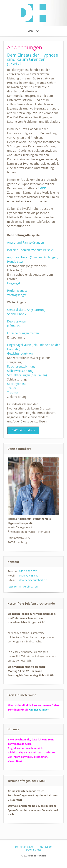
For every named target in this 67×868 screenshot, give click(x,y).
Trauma (12, 392)
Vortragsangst (17, 295)
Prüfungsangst (17, 291)
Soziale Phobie (17, 314)
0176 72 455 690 (29, 576)
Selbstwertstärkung (20, 371)
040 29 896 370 (28, 571)
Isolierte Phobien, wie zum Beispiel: (31, 250)
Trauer (12, 388)
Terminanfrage (24, 847)
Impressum (46, 847)
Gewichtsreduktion (20, 353)
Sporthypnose (17, 384)
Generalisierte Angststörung (26, 310)
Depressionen (17, 321)
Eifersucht (14, 326)
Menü (33, 31)
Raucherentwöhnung (21, 366)
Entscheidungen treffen (23, 333)
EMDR (42, 188)
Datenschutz (34, 850)
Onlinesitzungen (39, 710)
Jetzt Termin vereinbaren (23, 587)
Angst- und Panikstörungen (26, 242)
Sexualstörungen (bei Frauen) (27, 375)
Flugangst (14, 283)
